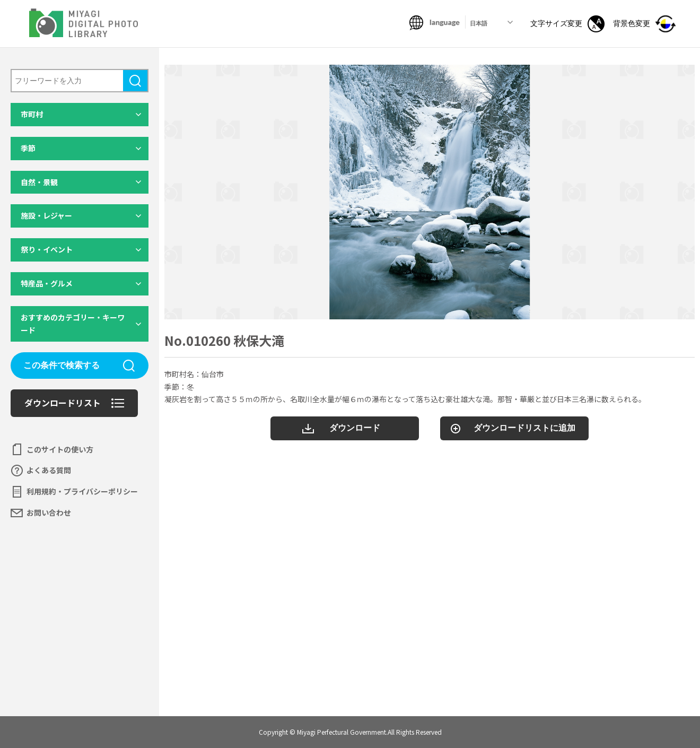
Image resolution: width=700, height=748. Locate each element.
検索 (135, 81)
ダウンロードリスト (63, 403)
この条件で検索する (62, 365)
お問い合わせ (49, 512)
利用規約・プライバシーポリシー (82, 491)
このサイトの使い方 (60, 449)
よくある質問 (49, 470)
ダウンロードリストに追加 (524, 428)
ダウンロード (355, 428)
